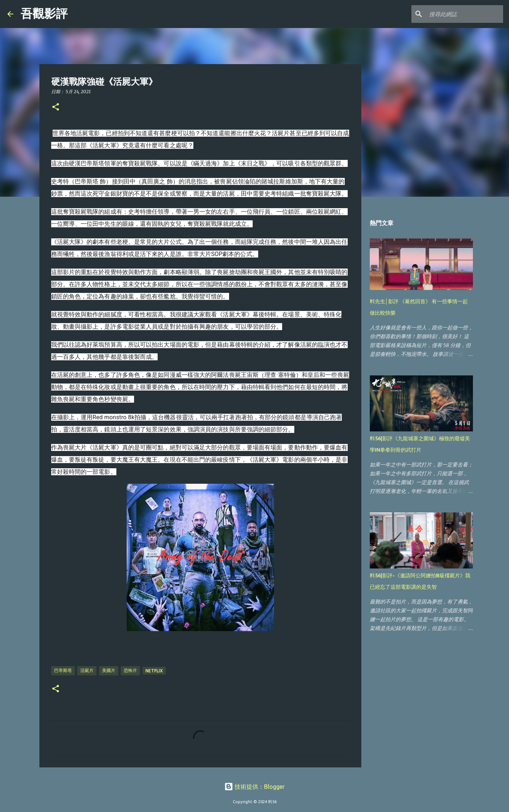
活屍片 (87, 670)
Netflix (154, 671)
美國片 (109, 670)
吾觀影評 (44, 14)
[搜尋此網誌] (464, 14)
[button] (56, 107)
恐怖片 (130, 670)
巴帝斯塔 (63, 670)
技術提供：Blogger (254, 787)
